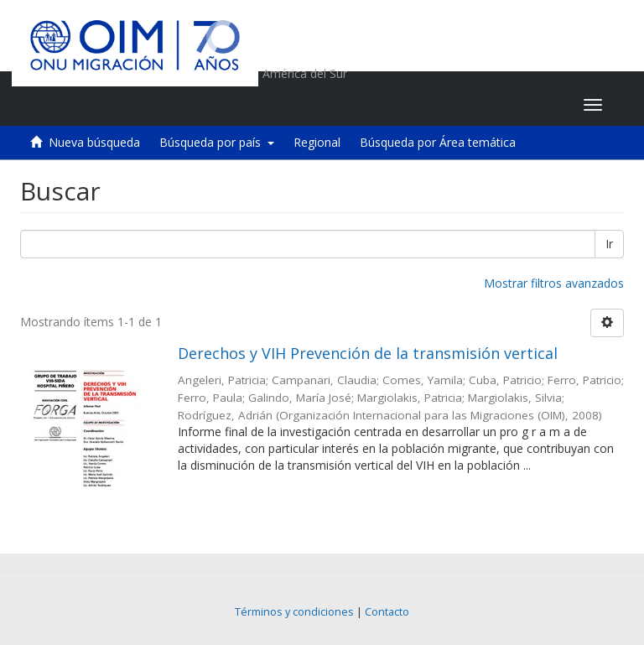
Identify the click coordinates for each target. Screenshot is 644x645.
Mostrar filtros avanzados (554, 283)
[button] (466, 105)
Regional (317, 142)
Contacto (387, 612)
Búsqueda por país (217, 142)
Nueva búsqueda (94, 142)
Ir (609, 244)
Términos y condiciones (294, 612)
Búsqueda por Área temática (438, 142)
